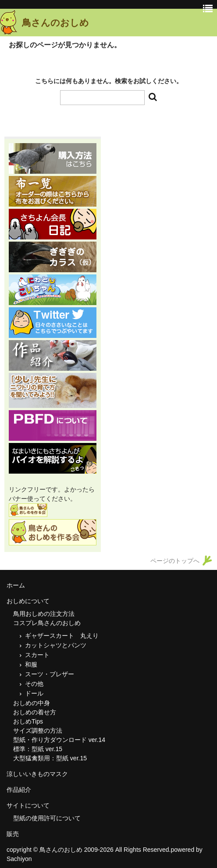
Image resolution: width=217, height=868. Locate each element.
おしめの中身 (32, 703)
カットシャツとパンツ (56, 645)
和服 (31, 664)
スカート (37, 655)
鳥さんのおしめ (55, 23)
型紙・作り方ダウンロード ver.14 (59, 740)
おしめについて (28, 601)
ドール (34, 693)
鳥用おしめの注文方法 (44, 614)
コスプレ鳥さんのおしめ (47, 623)
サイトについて (28, 805)
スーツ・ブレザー (50, 674)
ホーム (16, 585)
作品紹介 (19, 790)
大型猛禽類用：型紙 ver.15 (50, 758)
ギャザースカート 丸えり (62, 636)
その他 (37, 684)
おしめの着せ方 (35, 712)
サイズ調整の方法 (38, 731)
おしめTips (28, 721)
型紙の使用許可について (47, 818)
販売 (13, 834)
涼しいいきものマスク (37, 774)
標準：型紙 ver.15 (38, 749)
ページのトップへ (175, 561)
